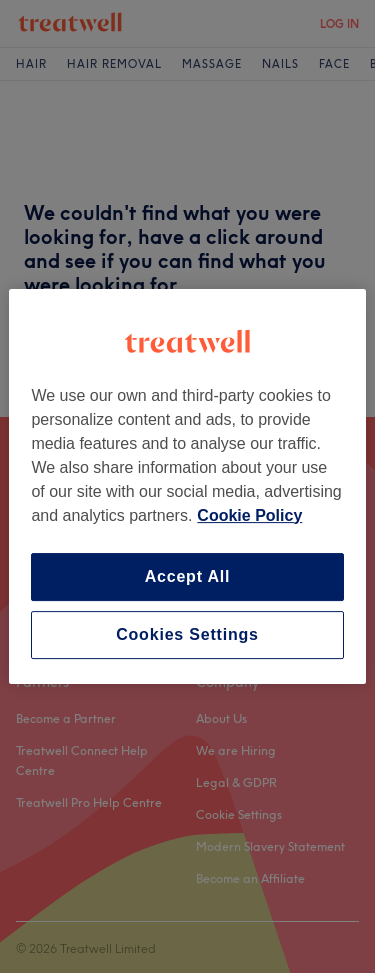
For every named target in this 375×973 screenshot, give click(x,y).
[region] (187, 487)
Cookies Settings (187, 634)
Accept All (188, 576)
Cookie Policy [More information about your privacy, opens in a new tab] (249, 515)
